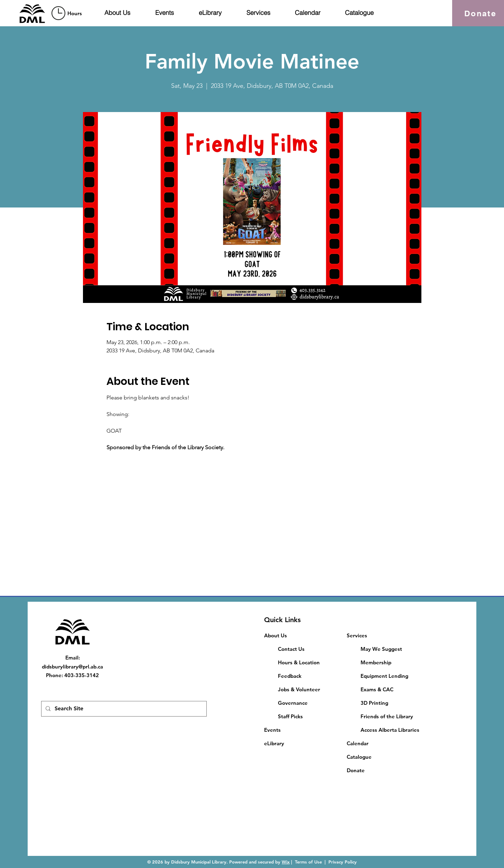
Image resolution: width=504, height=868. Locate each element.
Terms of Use (308, 862)
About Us (276, 635)
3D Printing (374, 703)
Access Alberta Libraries (390, 730)
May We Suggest (381, 649)
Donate (356, 770)
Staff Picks (290, 716)
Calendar (358, 743)
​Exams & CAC (377, 689)
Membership (376, 662)
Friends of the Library (387, 716)
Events (272, 730)
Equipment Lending (384, 676)
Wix (286, 862)
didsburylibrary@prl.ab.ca (72, 667)
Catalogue (359, 757)
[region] (68, 13)
